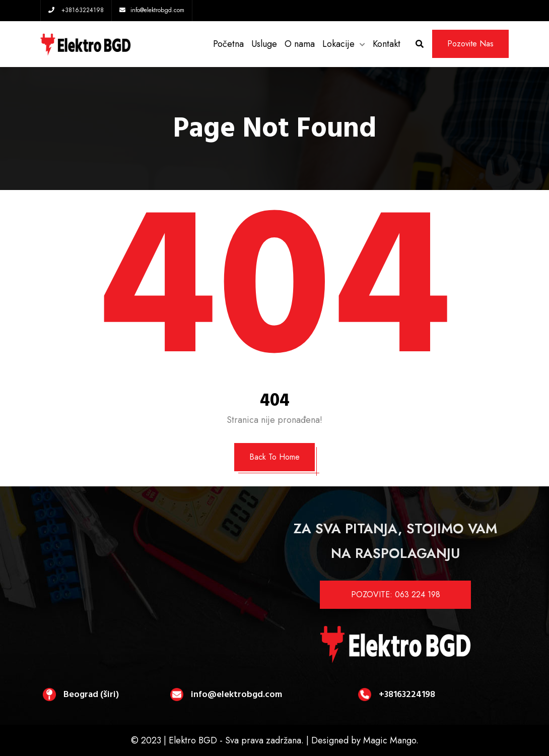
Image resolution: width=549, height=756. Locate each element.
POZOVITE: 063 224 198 (396, 594)
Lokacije (338, 44)
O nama (300, 44)
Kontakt (387, 44)
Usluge (264, 44)
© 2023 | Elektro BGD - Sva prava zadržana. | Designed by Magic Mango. (275, 740)
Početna (228, 44)
